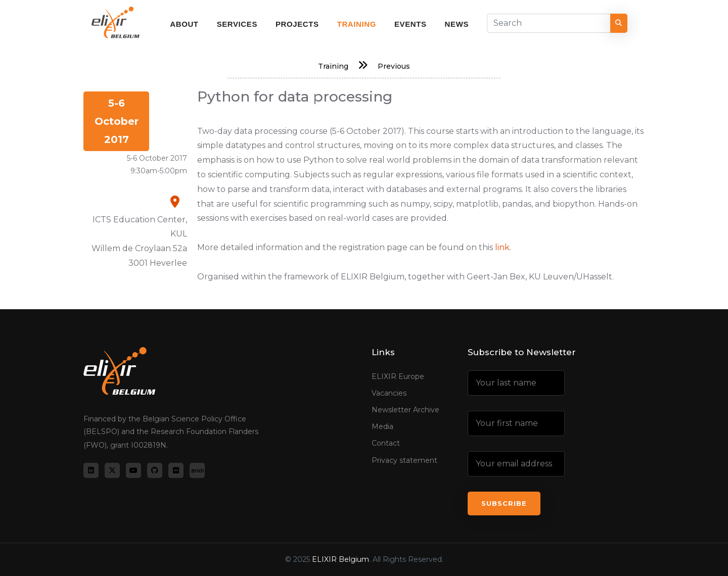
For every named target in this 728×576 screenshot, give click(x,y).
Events (411, 24)
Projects (297, 24)
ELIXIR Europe (398, 376)
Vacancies (389, 393)
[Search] (549, 23)
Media (382, 426)
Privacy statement (404, 460)
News (457, 24)
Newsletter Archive (405, 410)
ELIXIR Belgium (340, 559)
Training (357, 24)
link (502, 247)
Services (237, 24)
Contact (386, 443)
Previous (394, 66)
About (184, 24)
